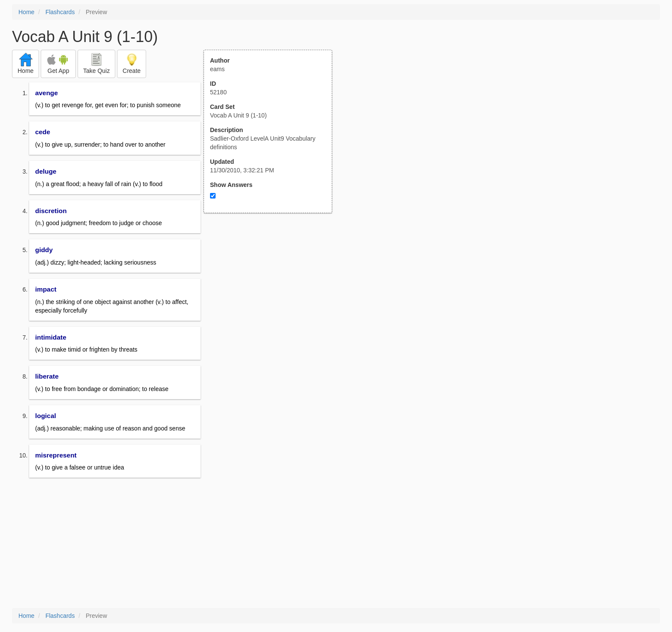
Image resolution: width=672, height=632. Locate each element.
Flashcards (60, 12)
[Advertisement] (273, 297)
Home (26, 12)
